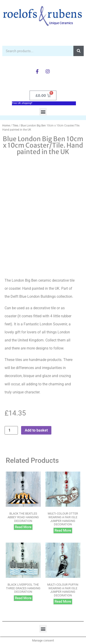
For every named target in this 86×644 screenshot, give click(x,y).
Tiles (15, 126)
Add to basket (36, 430)
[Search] (79, 51)
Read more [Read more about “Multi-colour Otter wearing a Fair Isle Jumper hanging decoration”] (63, 530)
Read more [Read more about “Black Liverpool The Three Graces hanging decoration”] (23, 598)
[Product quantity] (11, 430)
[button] (43, 112)
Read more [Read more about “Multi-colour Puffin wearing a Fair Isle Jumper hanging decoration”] (63, 601)
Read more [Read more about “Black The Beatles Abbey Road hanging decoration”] (23, 527)
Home (6, 126)
